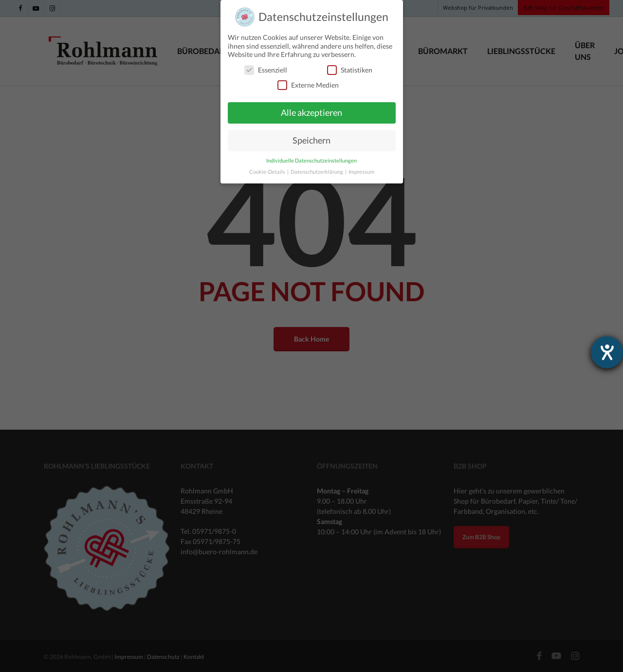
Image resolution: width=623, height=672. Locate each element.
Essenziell (266, 70)
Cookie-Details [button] (268, 172)
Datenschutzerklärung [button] (317, 172)
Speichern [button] (311, 140)
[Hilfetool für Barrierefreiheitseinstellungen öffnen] (607, 352)
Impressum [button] (361, 172)
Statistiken (350, 70)
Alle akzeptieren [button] (311, 113)
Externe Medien (308, 85)
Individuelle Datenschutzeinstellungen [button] (311, 161)
